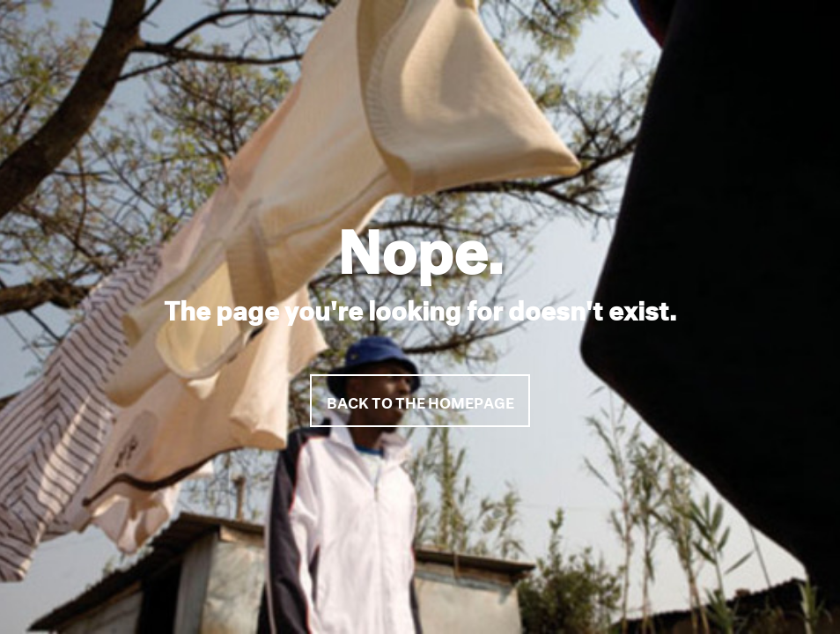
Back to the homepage (420, 400)
